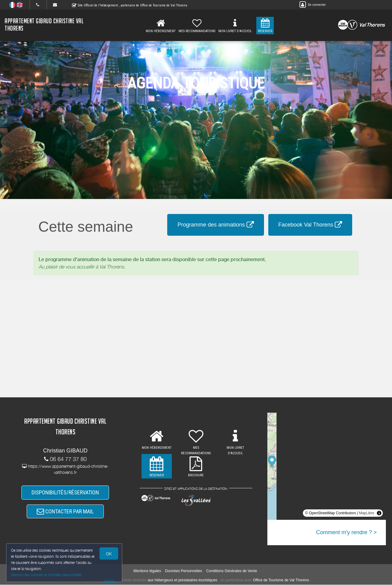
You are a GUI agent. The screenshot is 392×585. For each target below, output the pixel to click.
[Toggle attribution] (379, 513)
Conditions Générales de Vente (232, 572)
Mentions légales (147, 572)
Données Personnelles (184, 572)
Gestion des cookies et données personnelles (47, 575)
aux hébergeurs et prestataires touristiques (182, 580)
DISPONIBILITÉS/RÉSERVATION (65, 493)
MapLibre (367, 513)
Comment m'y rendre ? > (346, 532)
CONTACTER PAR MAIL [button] (65, 511)
